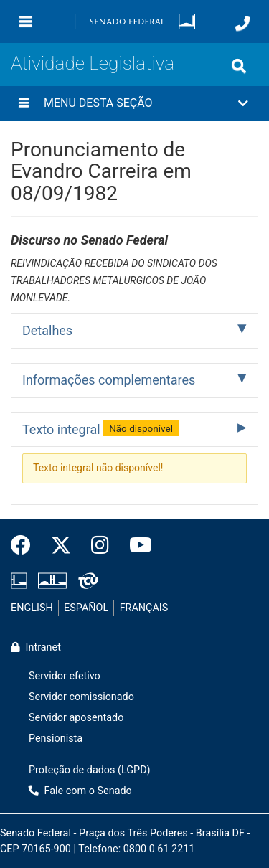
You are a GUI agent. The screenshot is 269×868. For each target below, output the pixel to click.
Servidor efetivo (65, 676)
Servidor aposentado (76, 718)
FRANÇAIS (144, 608)
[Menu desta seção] (24, 103)
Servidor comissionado (81, 697)
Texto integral (100, 428)
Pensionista (56, 739)
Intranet (36, 647)
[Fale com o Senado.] (242, 24)
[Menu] (26, 22)
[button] (134, 103)
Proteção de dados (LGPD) (90, 770)
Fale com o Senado (80, 791)
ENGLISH (32, 608)
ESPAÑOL (86, 608)
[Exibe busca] (239, 66)
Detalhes (47, 330)
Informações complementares (109, 380)
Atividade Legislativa (93, 63)
